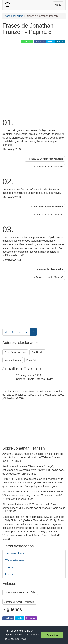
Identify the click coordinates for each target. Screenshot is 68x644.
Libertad (10, 567)
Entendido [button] (52, 635)
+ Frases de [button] (45, 159)
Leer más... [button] (22, 639)
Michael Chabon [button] (13, 360)
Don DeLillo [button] (37, 352)
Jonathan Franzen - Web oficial (20, 592)
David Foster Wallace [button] (15, 352)
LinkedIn (60, 41)
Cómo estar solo (14, 560)
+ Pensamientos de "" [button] (48, 167)
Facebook (40, 41)
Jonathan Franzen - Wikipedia (19, 602)
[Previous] (6, 332)
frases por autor (14, 16)
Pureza (9, 574)
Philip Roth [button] (32, 360)
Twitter (50, 41)
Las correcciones (15, 553)
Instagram (31, 618)
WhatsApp (27, 41)
